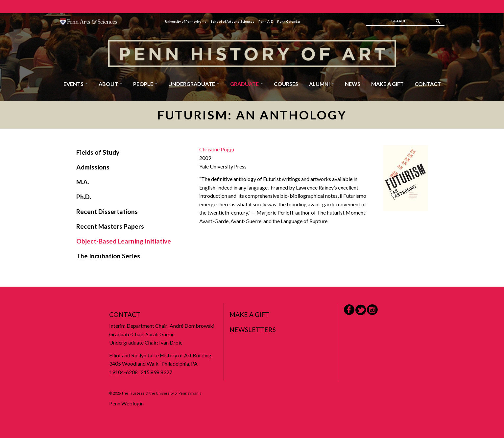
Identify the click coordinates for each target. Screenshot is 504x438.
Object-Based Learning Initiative (124, 241)
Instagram (372, 310)
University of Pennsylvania (186, 22)
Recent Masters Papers (110, 226)
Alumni (322, 84)
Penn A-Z (266, 22)
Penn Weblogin (126, 403)
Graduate (247, 84)
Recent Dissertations (107, 211)
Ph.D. (84, 197)
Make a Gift (387, 84)
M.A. (83, 182)
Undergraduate (194, 84)
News (353, 84)
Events (76, 84)
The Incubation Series (108, 256)
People (145, 84)
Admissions (93, 167)
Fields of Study (98, 152)
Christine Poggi (217, 149)
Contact (428, 84)
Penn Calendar (289, 22)
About (110, 84)
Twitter (361, 310)
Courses (286, 84)
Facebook (349, 310)
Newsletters (253, 330)
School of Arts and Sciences (232, 22)
